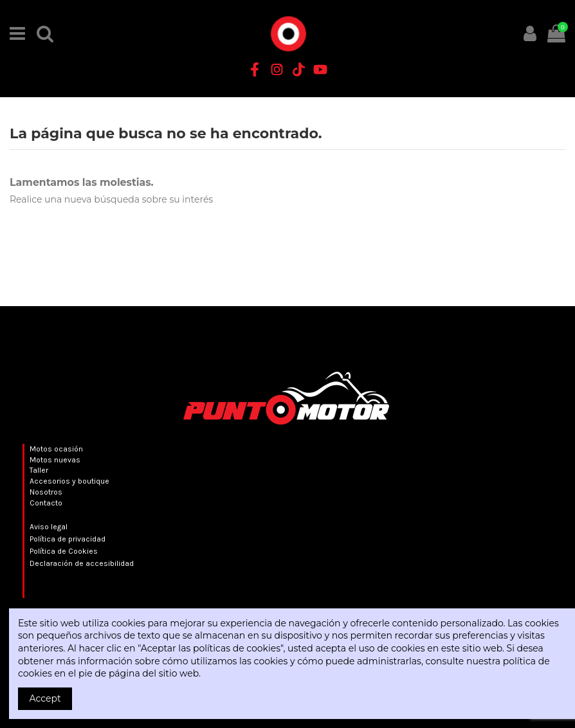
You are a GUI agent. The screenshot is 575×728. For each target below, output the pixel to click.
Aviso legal (49, 527)
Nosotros (46, 492)
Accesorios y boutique (69, 481)
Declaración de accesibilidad (82, 563)
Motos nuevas (55, 460)
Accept (45, 698)
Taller (39, 470)
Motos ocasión (56, 449)
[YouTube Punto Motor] (320, 69)
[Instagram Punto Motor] (277, 69)
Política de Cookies (64, 551)
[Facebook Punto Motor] (255, 69)
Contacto (46, 503)
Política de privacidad (68, 539)
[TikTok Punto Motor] (298, 69)
